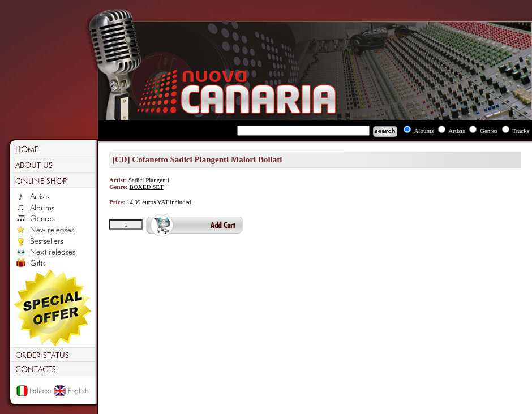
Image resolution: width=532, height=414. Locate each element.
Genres (489, 131)
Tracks (521, 131)
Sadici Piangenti (149, 180)
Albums (424, 131)
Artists (456, 131)
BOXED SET (147, 187)
